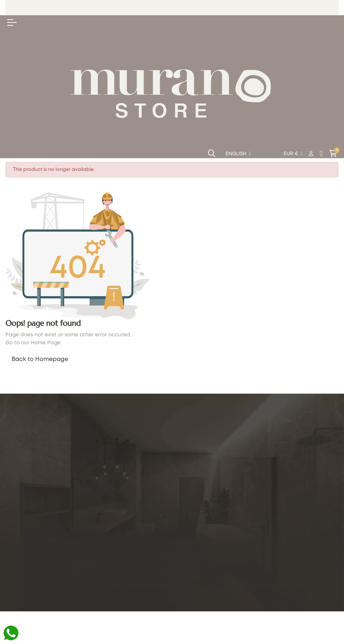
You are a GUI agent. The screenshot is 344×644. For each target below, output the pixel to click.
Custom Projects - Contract (45, 536)
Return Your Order (142, 569)
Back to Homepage (40, 359)
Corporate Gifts (29, 514)
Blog (13, 558)
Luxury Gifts (23, 525)
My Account (133, 547)
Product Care (25, 547)
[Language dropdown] (238, 154)
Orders (126, 558)
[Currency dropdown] (293, 154)
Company (241, 568)
